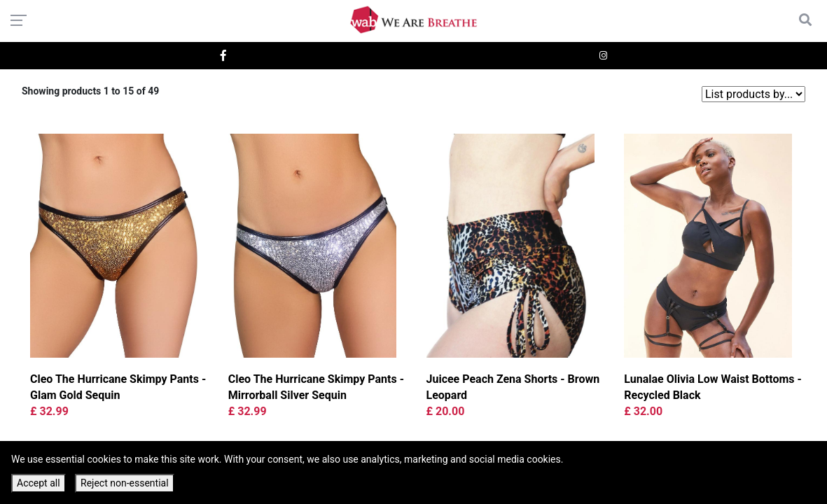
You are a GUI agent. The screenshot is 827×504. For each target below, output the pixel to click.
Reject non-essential (125, 483)
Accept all (39, 483)
